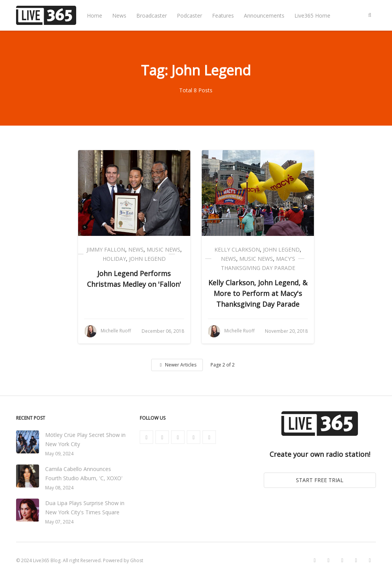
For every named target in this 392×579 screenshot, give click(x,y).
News (119, 16)
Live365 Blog (47, 560)
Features (223, 16)
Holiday (114, 259)
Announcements (264, 16)
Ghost (137, 560)
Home (95, 16)
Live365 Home (312, 16)
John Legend (147, 259)
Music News (163, 249)
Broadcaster (152, 16)
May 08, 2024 (59, 488)
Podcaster (189, 16)
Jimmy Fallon (106, 249)
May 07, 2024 (59, 522)
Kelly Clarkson (237, 249)
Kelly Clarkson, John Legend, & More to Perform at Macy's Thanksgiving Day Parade (258, 293)
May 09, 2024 (59, 454)
